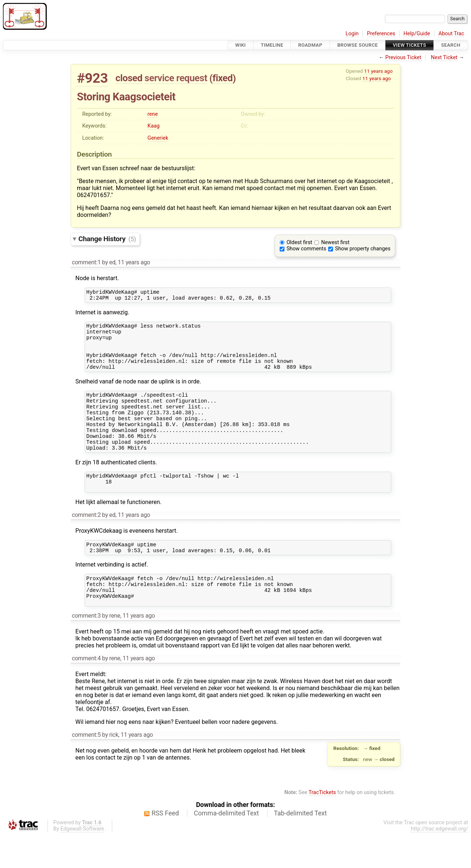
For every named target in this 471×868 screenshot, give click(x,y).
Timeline (272, 45)
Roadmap (310, 45)
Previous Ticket (403, 58)
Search (451, 45)
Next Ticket (444, 58)
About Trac (451, 34)
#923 (92, 78)
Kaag (154, 126)
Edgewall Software (82, 862)
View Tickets (410, 45)
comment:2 (86, 540)
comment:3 (86, 649)
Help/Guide (417, 34)
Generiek (158, 138)
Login (352, 34)
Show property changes (363, 249)
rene (153, 114)
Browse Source (358, 45)
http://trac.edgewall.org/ (439, 862)
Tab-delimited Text (300, 846)
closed (129, 78)
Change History (107, 239)
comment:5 (86, 768)
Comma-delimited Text (226, 846)
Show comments (307, 249)
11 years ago (378, 71)
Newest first (335, 242)
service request (176, 78)
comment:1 (86, 262)
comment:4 (86, 691)
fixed (223, 78)
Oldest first (300, 242)
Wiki (240, 45)
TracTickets (322, 826)
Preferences (381, 34)
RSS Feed (165, 846)
